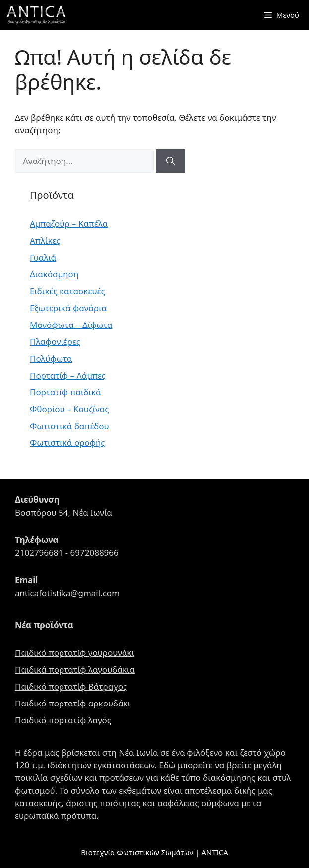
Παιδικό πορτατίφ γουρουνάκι (75, 653)
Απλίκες (45, 241)
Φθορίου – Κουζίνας (69, 409)
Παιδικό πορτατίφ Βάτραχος (71, 686)
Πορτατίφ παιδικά (65, 392)
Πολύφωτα (51, 358)
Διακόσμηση (54, 274)
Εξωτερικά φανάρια (68, 308)
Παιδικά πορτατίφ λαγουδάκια (75, 670)
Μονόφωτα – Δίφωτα (71, 325)
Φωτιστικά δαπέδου (69, 426)
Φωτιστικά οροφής (67, 443)
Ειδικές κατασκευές (67, 291)
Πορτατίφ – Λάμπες (68, 375)
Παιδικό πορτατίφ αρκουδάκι (73, 703)
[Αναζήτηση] (170, 161)
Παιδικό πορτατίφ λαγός (63, 720)
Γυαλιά (43, 257)
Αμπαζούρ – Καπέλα (69, 224)
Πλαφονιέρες (55, 342)
